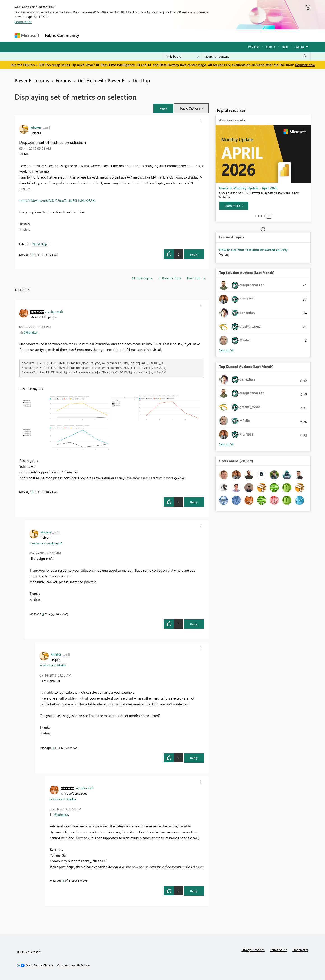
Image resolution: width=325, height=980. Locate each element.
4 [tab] (264, 216)
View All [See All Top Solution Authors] (227, 350)
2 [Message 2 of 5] (33, 492)
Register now (305, 65)
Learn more (23, 22)
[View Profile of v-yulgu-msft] (54, 311)
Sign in (270, 46)
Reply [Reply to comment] (194, 502)
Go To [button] (300, 47)
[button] (163, 108)
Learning (185, 35)
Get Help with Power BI (102, 80)
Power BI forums (32, 80)
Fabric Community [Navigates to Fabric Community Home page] (62, 35)
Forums (89, 35)
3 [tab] (261, 216)
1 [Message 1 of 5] (33, 255)
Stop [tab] (269, 216)
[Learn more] (234, 206)
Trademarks (300, 950)
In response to (46, 543)
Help (285, 46)
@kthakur (31, 332)
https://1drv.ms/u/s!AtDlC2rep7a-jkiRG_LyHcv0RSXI (57, 200)
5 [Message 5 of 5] (63, 880)
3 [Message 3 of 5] (43, 614)
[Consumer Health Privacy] (73, 965)
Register (254, 46)
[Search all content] (256, 56)
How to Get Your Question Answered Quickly (253, 250)
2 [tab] (259, 216)
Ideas (128, 35)
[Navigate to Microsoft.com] (27, 35)
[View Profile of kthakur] (36, 127)
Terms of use (279, 950)
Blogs (168, 35)
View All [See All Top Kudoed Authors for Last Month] (227, 444)
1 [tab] (256, 216)
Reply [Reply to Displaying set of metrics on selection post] (194, 254)
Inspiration (109, 35)
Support (204, 35)
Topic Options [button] (190, 108)
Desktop (141, 80)
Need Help (40, 244)
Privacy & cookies (253, 950)
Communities (148, 35)
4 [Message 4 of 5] (53, 748)
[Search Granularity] (183, 56)
